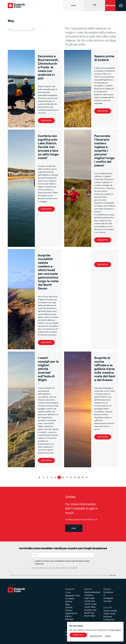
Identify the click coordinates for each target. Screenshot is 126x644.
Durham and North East (90, 611)
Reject (108, 636)
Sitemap (69, 619)
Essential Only (96, 636)
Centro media (110, 611)
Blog (67, 604)
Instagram (108, 598)
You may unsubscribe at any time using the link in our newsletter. (55, 568)
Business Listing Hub (109, 618)
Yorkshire (89, 595)
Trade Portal (109, 613)
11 (83, 477)
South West (90, 607)
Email (74, 528)
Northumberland (92, 592)
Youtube (108, 601)
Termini (69, 607)
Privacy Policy (115, 630)
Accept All (78, 635)
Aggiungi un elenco (71, 615)
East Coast (90, 598)
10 (79, 477)
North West (90, 616)
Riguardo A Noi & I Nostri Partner (73, 598)
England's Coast (16, 6)
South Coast (90, 604)
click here (113, 575)
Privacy (69, 610)
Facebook (108, 592)
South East (90, 601)
